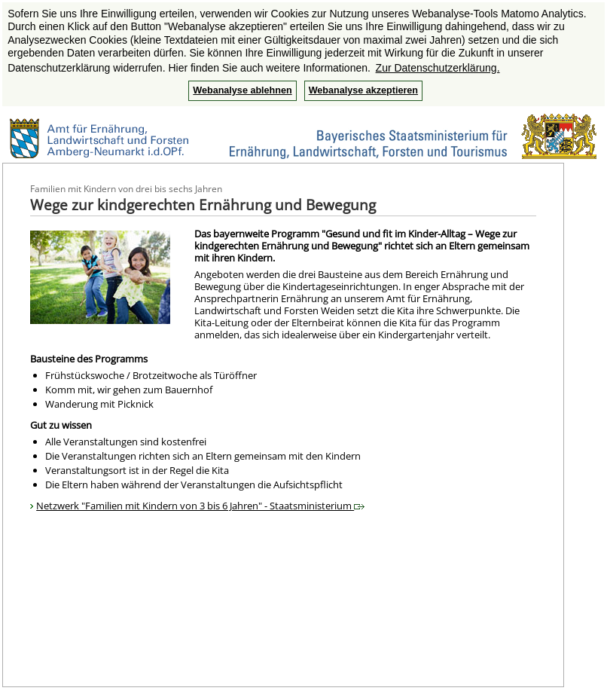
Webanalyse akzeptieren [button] (363, 90)
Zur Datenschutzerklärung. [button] (438, 68)
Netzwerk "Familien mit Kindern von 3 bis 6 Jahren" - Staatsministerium (200, 506)
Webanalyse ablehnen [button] (242, 90)
